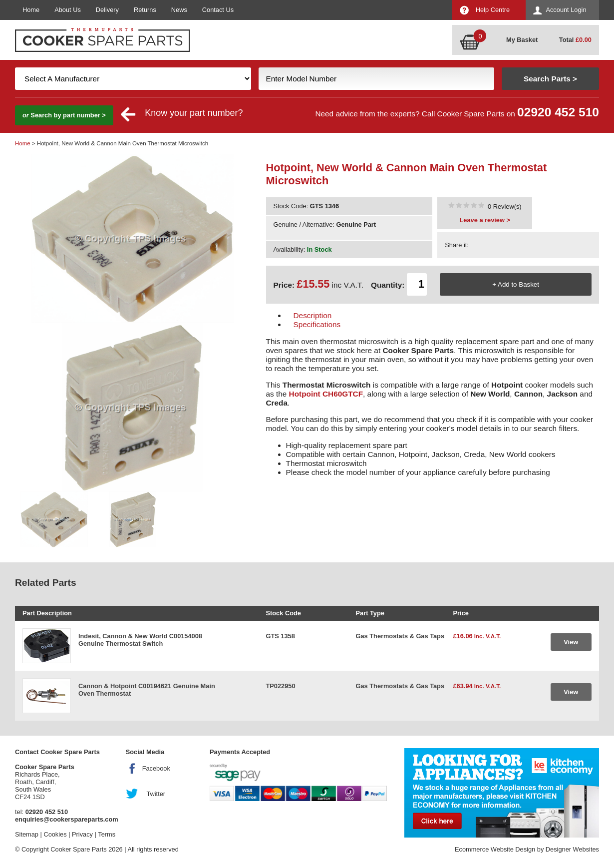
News (179, 10)
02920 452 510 (558, 112)
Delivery (107, 10)
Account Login (566, 10)
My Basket (522, 40)
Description (313, 315)
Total (575, 40)
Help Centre (493, 10)
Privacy (82, 834)
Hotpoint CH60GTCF (326, 394)
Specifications (317, 324)
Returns (145, 10)
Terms (107, 834)
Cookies (55, 834)
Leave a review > (485, 220)
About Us (68, 10)
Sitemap (27, 834)
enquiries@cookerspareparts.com (67, 819)
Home (31, 10)
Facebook (156, 768)
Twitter (156, 794)
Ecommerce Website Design (495, 849)
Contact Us (218, 10)
